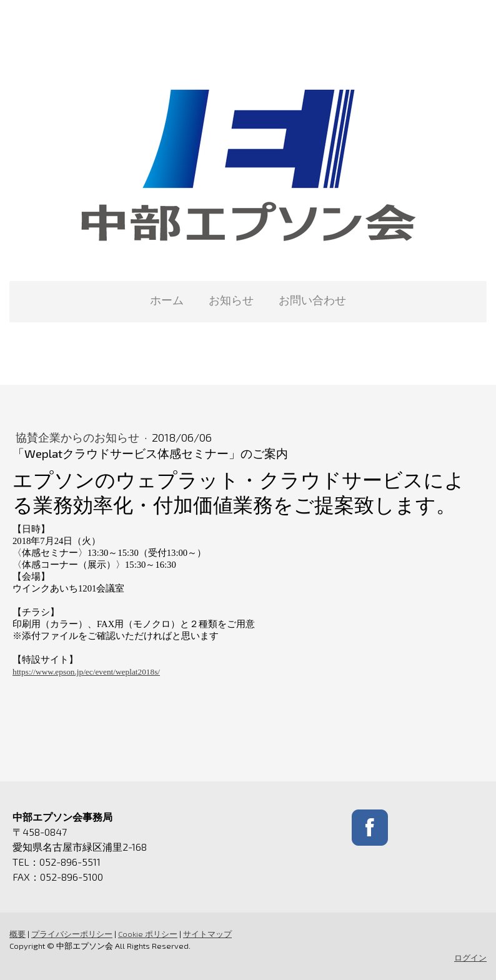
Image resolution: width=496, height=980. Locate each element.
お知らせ (231, 300)
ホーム (167, 300)
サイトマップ (207, 934)
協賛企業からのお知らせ (79, 437)
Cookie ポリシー (148, 934)
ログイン (470, 958)
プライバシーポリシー (72, 934)
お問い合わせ (312, 300)
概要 (17, 934)
